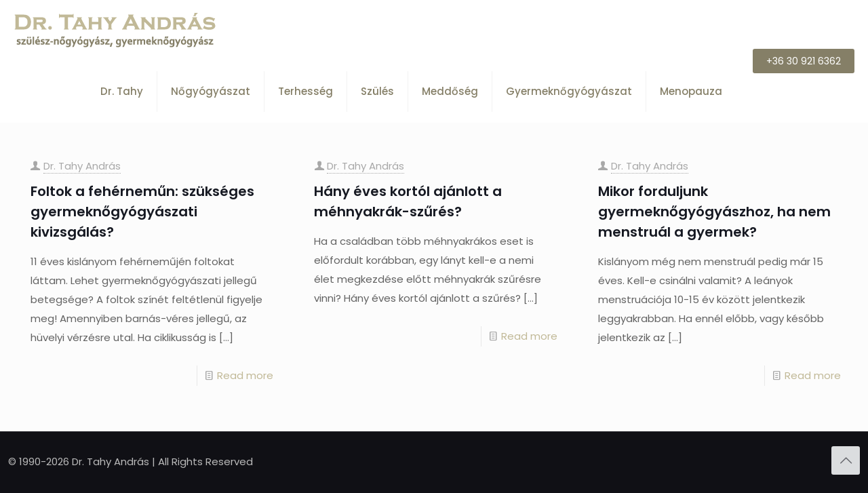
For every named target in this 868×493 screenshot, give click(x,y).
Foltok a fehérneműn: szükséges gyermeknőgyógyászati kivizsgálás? (142, 212)
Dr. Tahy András (82, 166)
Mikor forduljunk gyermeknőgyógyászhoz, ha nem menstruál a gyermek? (714, 212)
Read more (245, 375)
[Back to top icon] (846, 460)
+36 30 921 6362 (804, 61)
